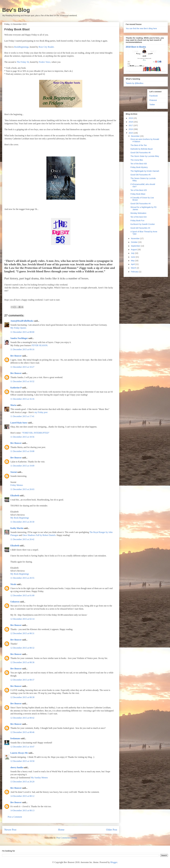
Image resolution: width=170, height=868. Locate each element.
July (133, 253)
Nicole (13, 584)
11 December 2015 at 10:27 (22, 367)
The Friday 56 (23, 62)
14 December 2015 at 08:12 (22, 796)
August (134, 250)
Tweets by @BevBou (135, 83)
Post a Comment (15, 817)
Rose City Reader (46, 47)
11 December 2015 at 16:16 (22, 399)
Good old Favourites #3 (140, 228)
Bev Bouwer (16, 356)
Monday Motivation (138, 213)
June (133, 257)
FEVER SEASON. (40, 345)
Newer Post (10, 830)
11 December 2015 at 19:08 (22, 451)
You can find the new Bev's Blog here (141, 28)
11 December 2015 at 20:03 (22, 489)
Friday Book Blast (138, 194)
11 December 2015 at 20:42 (22, 539)
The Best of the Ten (139, 145)
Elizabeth (15, 496)
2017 (131, 125)
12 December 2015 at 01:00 (22, 595)
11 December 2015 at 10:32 (22, 381)
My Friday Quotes (18, 328)
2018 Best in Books (136, 47)
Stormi (14, 472)
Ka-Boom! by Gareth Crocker (143, 224)
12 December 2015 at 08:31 (22, 633)
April (133, 264)
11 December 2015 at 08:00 (22, 332)
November (135, 238)
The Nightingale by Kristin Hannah (145, 171)
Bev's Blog (16, 10)
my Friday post (41, 412)
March (134, 268)
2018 (131, 122)
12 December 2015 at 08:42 (22, 718)
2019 (131, 118)
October (135, 242)
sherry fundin (17, 767)
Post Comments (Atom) (67, 838)
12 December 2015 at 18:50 (22, 761)
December (135, 136)
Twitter (152, 105)
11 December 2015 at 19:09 (22, 466)
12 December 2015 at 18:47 (22, 747)
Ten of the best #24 (138, 217)
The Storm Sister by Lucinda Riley (145, 156)
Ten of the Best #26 (139, 164)
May (133, 261)
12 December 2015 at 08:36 (22, 662)
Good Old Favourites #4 (141, 204)
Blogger (114, 862)
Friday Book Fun (137, 221)
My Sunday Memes (39, 778)
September (136, 246)
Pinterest (153, 100)
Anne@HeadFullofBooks (22, 321)
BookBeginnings (21, 47)
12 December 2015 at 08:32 (22, 648)
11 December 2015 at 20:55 (22, 578)
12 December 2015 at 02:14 (22, 619)
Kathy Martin (17, 528)
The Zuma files (137, 160)
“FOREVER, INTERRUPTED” (36, 433)
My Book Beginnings (20, 518)
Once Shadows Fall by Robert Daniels (39, 535)
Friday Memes (17, 485)
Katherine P (16, 388)
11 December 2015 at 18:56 (22, 437)
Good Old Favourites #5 (141, 175)
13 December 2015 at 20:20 (22, 782)
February (135, 272)
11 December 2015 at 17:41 (22, 416)
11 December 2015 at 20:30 (22, 522)
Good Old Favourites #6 (141, 153)
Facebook (153, 96)
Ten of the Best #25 (139, 190)
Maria (13, 405)
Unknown (15, 602)
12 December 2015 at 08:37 (22, 680)
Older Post (112, 830)
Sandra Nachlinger (19, 338)
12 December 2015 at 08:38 (22, 697)
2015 (131, 133)
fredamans (15, 738)
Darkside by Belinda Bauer (142, 149)
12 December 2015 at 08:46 (22, 732)
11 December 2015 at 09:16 (22, 349)
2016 (131, 129)
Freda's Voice (45, 62)
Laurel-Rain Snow (19, 423)
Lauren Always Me (19, 753)
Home (61, 830)
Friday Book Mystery (139, 167)
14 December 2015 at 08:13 (22, 810)
